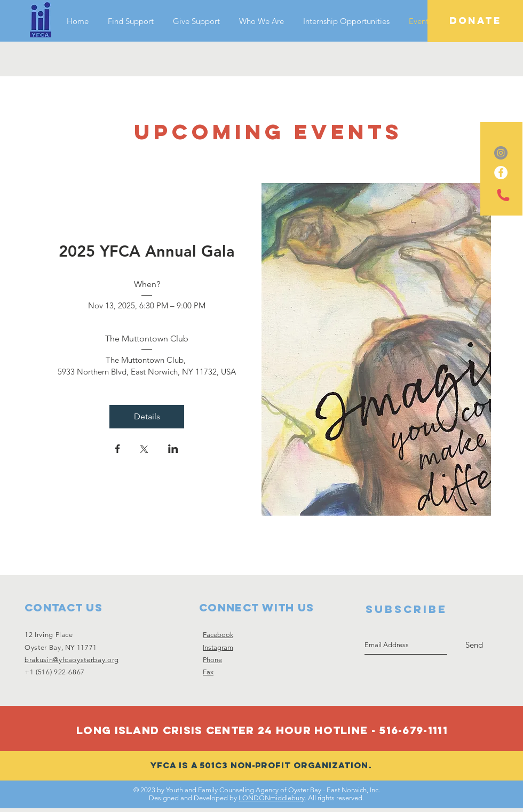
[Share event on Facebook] (118, 450)
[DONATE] (475, 21)
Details (147, 416)
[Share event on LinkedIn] (173, 450)
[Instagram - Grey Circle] (501, 153)
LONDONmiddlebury (272, 798)
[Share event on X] (144, 450)
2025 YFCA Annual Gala (147, 251)
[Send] (474, 645)
